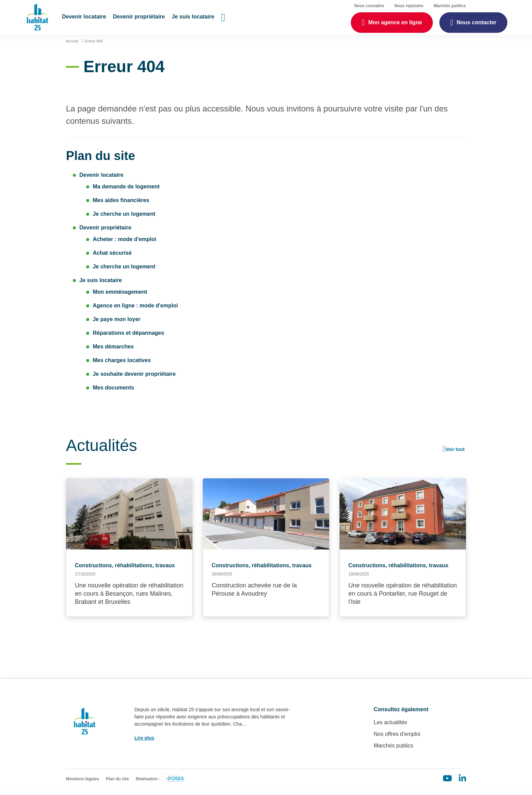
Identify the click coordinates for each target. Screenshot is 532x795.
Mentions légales (83, 785)
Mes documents (113, 393)
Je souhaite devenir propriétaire (134, 380)
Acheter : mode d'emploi (124, 245)
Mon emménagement (120, 298)
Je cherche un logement (124, 220)
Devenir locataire (101, 181)
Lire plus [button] (144, 744)
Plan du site (117, 785)
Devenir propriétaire (105, 233)
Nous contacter (477, 24)
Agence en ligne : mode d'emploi (135, 311)
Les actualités (390, 728)
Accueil (72, 47)
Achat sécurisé (112, 259)
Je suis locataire (101, 286)
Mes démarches (113, 352)
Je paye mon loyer (117, 325)
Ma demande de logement (126, 192)
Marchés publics (394, 751)
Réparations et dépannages (128, 339)
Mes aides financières (121, 206)
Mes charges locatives (122, 366)
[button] (86, 21)
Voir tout (455, 455)
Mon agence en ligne (395, 24)
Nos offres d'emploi (397, 740)
